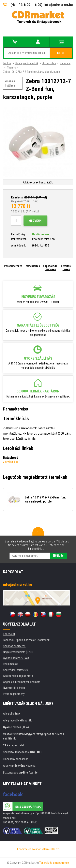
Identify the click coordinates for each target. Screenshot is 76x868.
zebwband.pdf (11, 462)
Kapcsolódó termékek (50, 268)
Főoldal (7, 63)
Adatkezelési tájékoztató (18, 676)
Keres (61, 53)
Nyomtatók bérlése (14, 688)
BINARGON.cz (51, 849)
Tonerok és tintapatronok (54, 863)
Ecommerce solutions (30, 849)
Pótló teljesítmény (14, 694)
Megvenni (35, 221)
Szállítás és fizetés (14, 646)
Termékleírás (32, 266)
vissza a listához (10, 83)
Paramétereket (13, 266)
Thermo (12, 68)
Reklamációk (11, 664)
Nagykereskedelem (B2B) (18, 652)
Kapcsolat (9, 634)
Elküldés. (58, 556)
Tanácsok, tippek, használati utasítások (26, 640)
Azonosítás (49, 63)
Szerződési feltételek (16, 670)
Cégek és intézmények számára (22, 682)
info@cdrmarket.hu (59, 5)
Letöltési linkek (66, 268)
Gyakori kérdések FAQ (16, 658)
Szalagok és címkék (27, 63)
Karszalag (66, 63)
